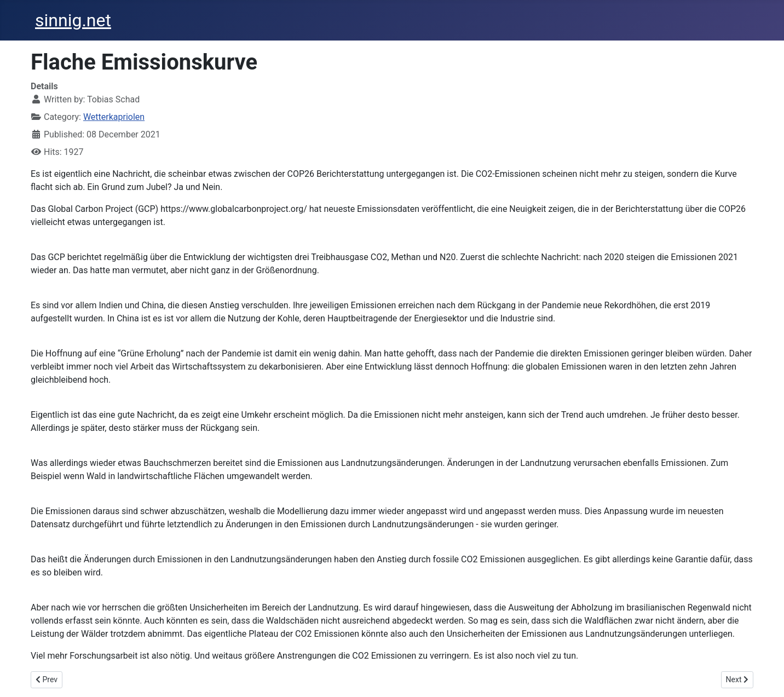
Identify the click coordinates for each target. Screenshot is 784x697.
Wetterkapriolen (114, 117)
